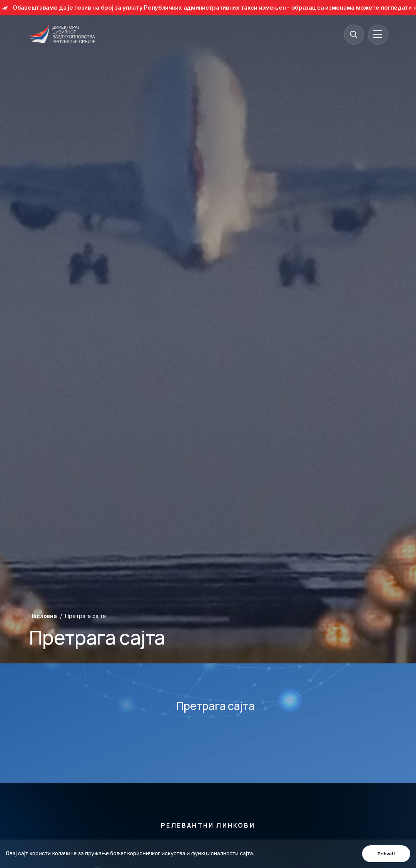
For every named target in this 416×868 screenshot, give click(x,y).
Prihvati (386, 854)
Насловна (43, 616)
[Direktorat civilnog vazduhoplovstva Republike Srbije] (62, 34)
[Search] (354, 34)
